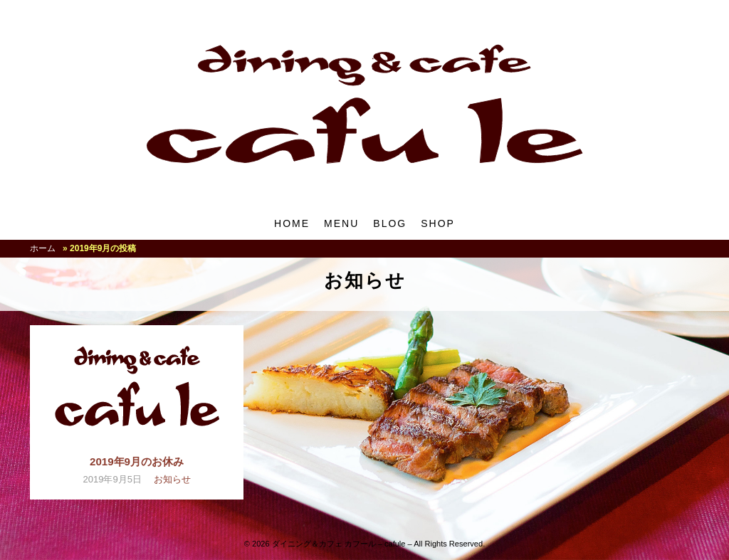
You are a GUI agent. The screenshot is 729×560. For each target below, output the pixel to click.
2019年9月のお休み (137, 461)
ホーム (43, 248)
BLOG (390, 223)
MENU (341, 223)
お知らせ (172, 479)
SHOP (438, 223)
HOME (292, 223)
